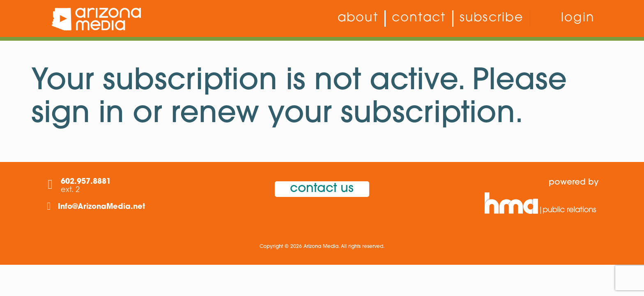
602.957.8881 (86, 182)
